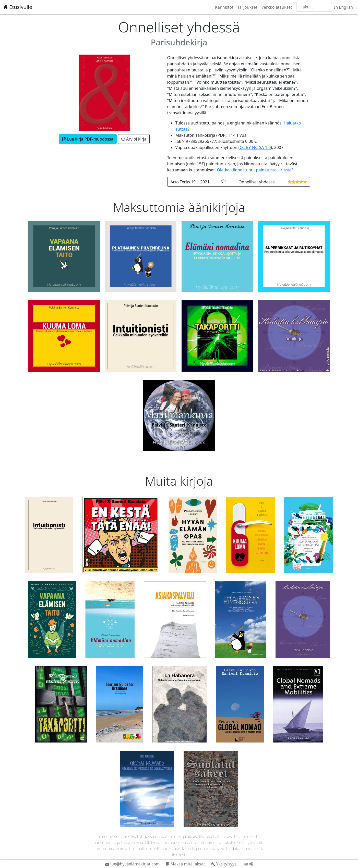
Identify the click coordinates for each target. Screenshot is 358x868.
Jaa (248, 864)
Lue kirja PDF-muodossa (88, 139)
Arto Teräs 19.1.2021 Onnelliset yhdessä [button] (239, 182)
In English (343, 7)
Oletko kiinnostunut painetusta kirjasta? (255, 170)
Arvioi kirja (134, 139)
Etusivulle (18, 7)
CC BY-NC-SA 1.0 (255, 147)
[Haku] (314, 7)
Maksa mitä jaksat (185, 864)
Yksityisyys (224, 864)
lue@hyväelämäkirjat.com (133, 864)
